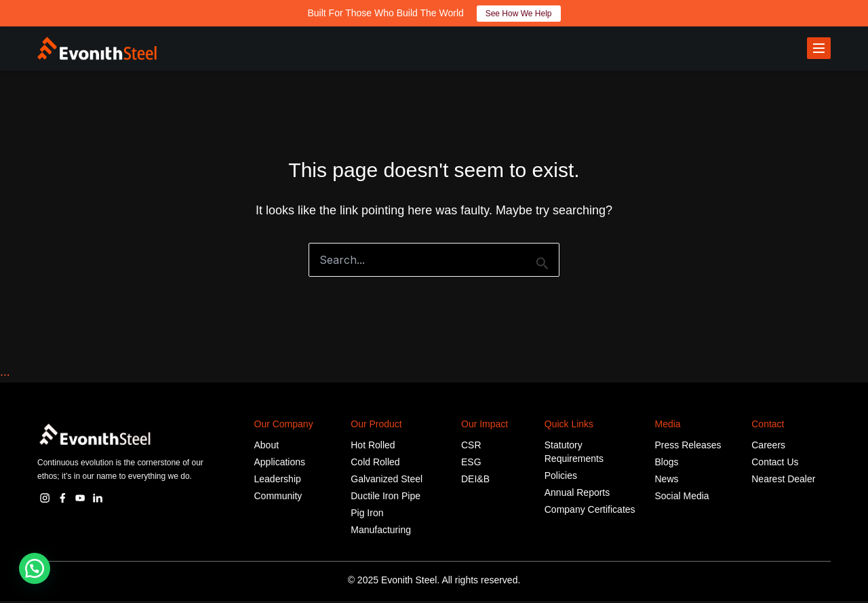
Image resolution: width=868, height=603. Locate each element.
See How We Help (519, 14)
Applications (280, 464)
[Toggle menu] (819, 50)
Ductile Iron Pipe (386, 498)
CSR (471, 447)
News (667, 481)
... (5, 374)
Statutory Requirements (574, 454)
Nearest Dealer (783, 481)
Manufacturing (381, 532)
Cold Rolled (375, 464)
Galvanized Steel (387, 481)
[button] (35, 568)
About (267, 447)
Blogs (667, 464)
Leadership (278, 481)
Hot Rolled (373, 447)
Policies (561, 478)
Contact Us (775, 464)
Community (278, 498)
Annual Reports (577, 494)
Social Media (682, 498)
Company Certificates (590, 511)
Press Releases (688, 447)
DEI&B (475, 481)
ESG (471, 464)
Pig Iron (367, 515)
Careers (768, 447)
